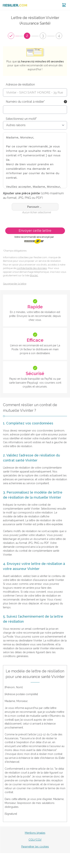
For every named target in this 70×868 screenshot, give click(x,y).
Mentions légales (35, 833)
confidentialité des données (32, 268)
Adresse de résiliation (20, 84)
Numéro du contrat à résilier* (25, 102)
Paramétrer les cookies (35, 847)
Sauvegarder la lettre (15, 284)
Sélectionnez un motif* (21, 119)
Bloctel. (34, 275)
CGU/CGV (35, 840)
